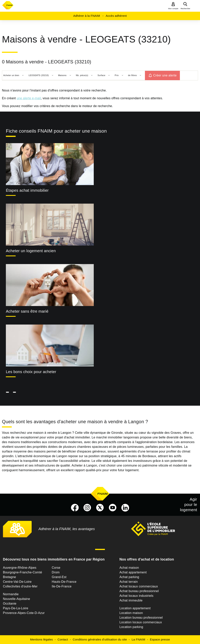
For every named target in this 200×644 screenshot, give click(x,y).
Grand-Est (59, 577)
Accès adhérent (116, 16)
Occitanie (10, 604)
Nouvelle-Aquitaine (17, 599)
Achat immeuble (131, 600)
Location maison (131, 613)
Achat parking (129, 577)
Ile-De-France (62, 586)
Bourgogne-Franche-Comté (23, 572)
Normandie (11, 594)
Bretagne (9, 577)
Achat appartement (133, 572)
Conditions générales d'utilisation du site (100, 639)
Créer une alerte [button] (165, 75)
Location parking (131, 627)
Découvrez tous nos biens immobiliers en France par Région (54, 559)
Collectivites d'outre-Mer (20, 586)
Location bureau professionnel (141, 618)
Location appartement (135, 608)
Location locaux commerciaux (141, 622)
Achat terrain (129, 582)
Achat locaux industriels (136, 596)
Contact (63, 639)
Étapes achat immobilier (27, 190)
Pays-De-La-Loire (16, 608)
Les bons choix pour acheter (31, 372)
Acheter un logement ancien (31, 251)
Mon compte (173, 9)
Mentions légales (42, 639)
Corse (56, 568)
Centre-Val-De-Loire (17, 582)
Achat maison (129, 568)
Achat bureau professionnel (139, 591)
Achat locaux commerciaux (139, 586)
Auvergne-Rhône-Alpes (20, 568)
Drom (56, 572)
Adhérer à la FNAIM (87, 16)
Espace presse (160, 639)
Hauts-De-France (64, 582)
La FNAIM (138, 639)
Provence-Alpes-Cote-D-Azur (24, 613)
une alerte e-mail (29, 98)
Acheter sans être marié (27, 311)
